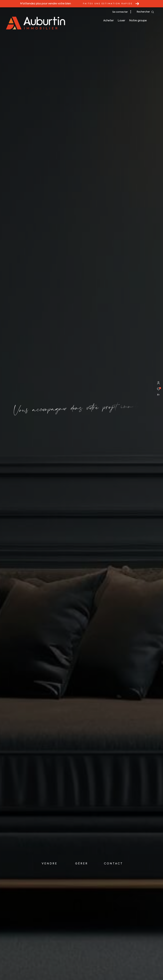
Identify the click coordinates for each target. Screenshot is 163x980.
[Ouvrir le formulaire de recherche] (145, 12)
